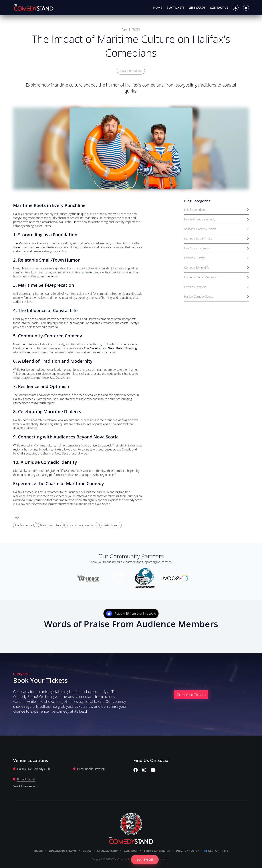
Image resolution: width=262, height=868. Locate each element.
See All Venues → (24, 786)
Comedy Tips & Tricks (217, 239)
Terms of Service (157, 851)
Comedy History (217, 258)
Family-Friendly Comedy (217, 219)
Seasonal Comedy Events (217, 229)
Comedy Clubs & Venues (217, 277)
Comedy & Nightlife (217, 268)
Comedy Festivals (217, 287)
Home (158, 8)
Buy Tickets (175, 8)
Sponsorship (107, 851)
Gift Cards (197, 8)
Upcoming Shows (63, 851)
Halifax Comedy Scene (217, 297)
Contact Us (219, 8)
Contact (131, 851)
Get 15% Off (145, 860)
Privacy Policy (187, 851)
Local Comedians (131, 71)
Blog (87, 851)
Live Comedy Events (217, 248)
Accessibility (216, 851)
